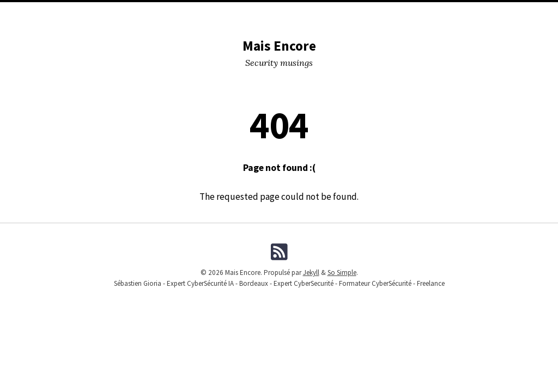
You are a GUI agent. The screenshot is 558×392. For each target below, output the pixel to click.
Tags (291, 12)
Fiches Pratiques (515, 12)
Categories (63, 12)
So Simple (342, 272)
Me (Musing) (329, 12)
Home (24, 12)
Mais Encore (279, 46)
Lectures (256, 12)
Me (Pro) (373, 12)
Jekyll (311, 272)
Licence (463, 12)
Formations (419, 12)
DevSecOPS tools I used (133, 12)
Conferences (207, 12)
